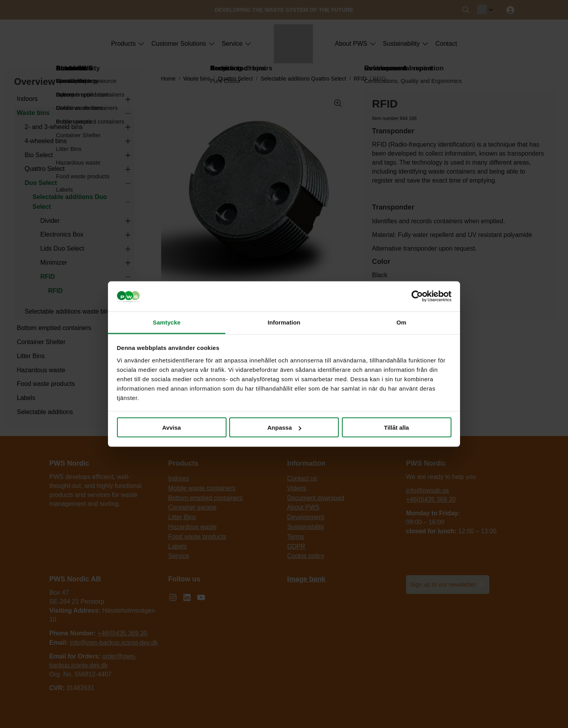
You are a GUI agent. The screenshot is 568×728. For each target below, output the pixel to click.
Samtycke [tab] (167, 322)
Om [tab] (401, 322)
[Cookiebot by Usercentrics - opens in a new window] (417, 296)
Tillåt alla (397, 428)
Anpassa (284, 428)
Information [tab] (284, 322)
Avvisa (172, 428)
